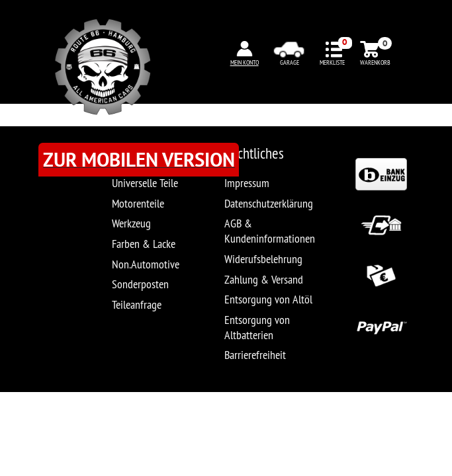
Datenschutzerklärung (269, 203)
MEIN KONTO (245, 62)
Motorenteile (138, 203)
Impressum (247, 183)
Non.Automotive (146, 264)
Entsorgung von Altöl (268, 299)
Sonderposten (140, 284)
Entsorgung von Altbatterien (257, 327)
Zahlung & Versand (264, 279)
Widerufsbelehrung (263, 259)
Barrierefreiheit (255, 355)
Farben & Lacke (144, 244)
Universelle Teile (145, 183)
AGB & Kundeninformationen (270, 231)
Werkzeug (131, 223)
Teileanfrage (137, 304)
